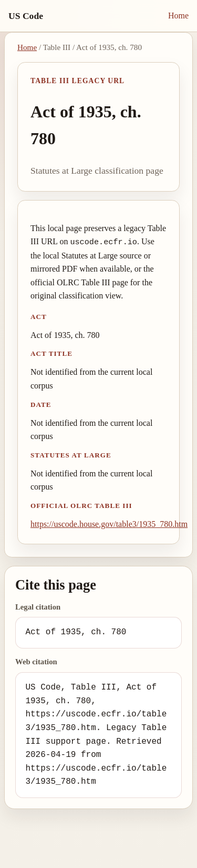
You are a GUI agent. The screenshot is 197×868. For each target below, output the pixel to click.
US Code (26, 16)
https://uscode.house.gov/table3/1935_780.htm (109, 524)
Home (178, 16)
